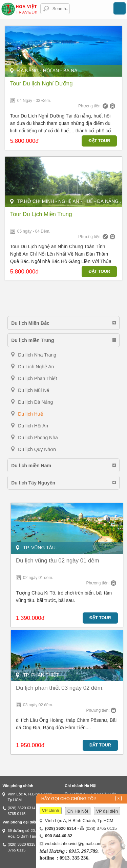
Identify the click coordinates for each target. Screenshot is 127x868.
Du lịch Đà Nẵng (35, 402)
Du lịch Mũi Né (34, 390)
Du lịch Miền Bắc (30, 323)
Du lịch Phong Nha (38, 438)
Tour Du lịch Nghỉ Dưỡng (41, 84)
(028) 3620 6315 (21, 844)
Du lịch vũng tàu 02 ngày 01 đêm (58, 561)
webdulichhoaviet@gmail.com (73, 844)
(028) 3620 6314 (21, 808)
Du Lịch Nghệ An (36, 367)
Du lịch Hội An (33, 426)
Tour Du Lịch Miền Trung (41, 214)
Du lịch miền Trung (33, 340)
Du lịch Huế (30, 414)
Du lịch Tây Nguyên (33, 483)
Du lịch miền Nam (31, 466)
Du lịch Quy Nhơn (37, 449)
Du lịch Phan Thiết (37, 378)
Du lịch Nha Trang (37, 355)
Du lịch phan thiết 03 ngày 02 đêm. (60, 688)
